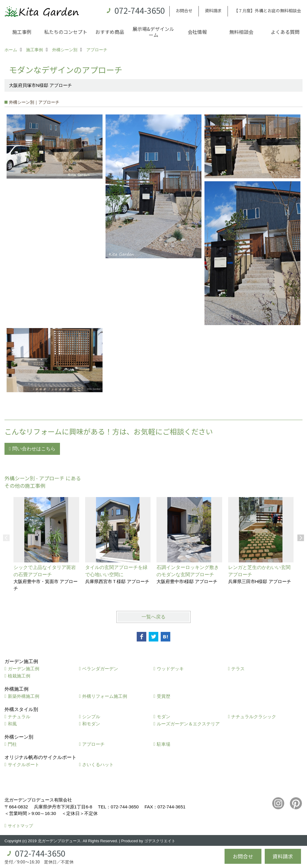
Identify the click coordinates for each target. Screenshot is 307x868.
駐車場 (164, 744)
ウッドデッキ (170, 669)
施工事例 (22, 32)
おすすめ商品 (110, 32)
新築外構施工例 (24, 696)
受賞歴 (164, 696)
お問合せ (184, 10)
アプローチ (93, 744)
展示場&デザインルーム (153, 32)
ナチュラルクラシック (254, 717)
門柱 (12, 744)
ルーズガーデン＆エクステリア (188, 724)
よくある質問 (285, 32)
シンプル (91, 717)
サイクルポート (24, 764)
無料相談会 (241, 32)
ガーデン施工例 (24, 669)
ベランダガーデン (100, 669)
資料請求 (213, 10)
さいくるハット (98, 764)
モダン (164, 717)
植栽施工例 (19, 676)
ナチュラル (19, 717)
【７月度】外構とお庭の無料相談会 (267, 10)
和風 (12, 724)
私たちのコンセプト (66, 32)
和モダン (91, 724)
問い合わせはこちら (34, 449)
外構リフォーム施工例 (105, 696)
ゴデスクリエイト (160, 841)
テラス (238, 669)
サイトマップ (20, 826)
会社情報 (197, 32)
